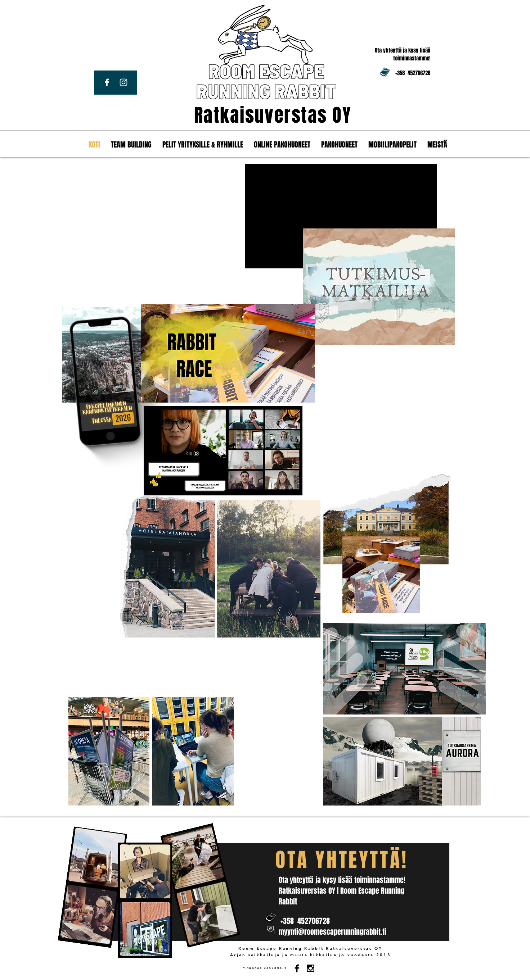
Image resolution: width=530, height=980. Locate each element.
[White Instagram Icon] (123, 82)
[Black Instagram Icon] (311, 968)
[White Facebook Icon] (107, 82)
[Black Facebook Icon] (297, 968)
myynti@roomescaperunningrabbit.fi (332, 932)
